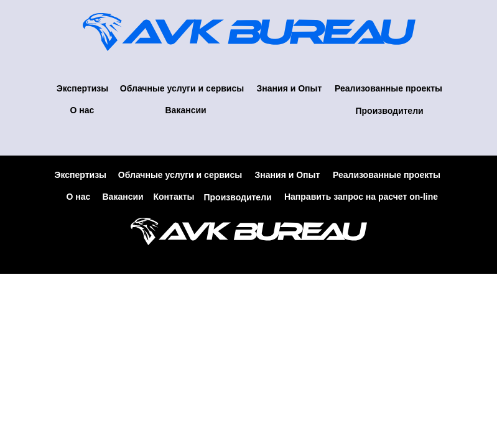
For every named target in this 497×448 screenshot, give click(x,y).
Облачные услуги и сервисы (182, 88)
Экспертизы (83, 88)
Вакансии (186, 110)
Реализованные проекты (388, 88)
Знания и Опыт (290, 88)
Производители (390, 111)
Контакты (174, 197)
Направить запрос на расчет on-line (361, 197)
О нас (82, 110)
